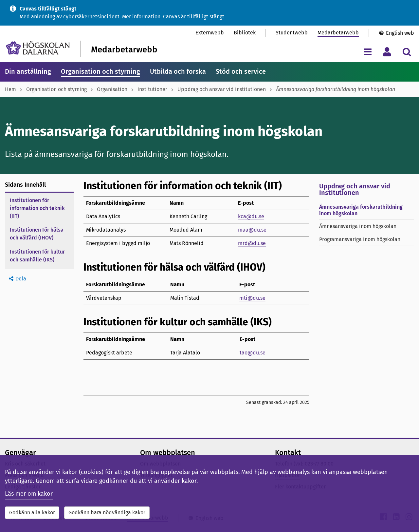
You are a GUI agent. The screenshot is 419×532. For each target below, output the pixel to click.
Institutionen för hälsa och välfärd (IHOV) (37, 234)
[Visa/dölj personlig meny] (387, 52)
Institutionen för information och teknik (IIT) (37, 208)
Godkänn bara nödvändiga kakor (107, 513)
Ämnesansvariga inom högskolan (358, 226)
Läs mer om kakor (29, 494)
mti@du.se (252, 298)
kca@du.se (251, 216)
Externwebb (210, 33)
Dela (21, 279)
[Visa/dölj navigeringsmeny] (367, 52)
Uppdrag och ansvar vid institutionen (222, 89)
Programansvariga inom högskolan (360, 239)
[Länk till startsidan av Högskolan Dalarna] (38, 48)
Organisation (112, 89)
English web (400, 33)
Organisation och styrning (100, 71)
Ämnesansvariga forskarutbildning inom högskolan (361, 210)
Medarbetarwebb (338, 33)
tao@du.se (253, 353)
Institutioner (152, 89)
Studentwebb (292, 33)
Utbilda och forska (178, 71)
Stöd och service (241, 71)
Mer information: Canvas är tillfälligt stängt (173, 17)
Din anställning (28, 71)
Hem (10, 89)
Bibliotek (245, 33)
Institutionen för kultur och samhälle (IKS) (37, 256)
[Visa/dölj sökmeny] (407, 52)
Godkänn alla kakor (32, 513)
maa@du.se (252, 230)
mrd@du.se (252, 243)
